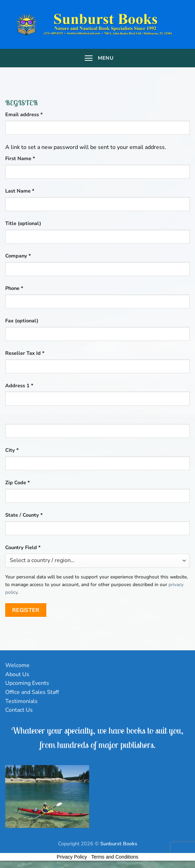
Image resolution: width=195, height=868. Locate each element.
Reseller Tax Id (25, 353)
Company (18, 256)
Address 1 (19, 386)
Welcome (17, 665)
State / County (24, 515)
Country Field (23, 547)
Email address (35, 114)
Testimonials (21, 701)
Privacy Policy (72, 857)
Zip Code (18, 482)
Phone (14, 288)
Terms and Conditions (115, 857)
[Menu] (97, 58)
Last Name (20, 191)
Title (23, 223)
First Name (20, 158)
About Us (17, 674)
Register (26, 610)
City (12, 450)
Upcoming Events (27, 683)
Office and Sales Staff (32, 692)
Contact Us (19, 710)
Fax (22, 321)
